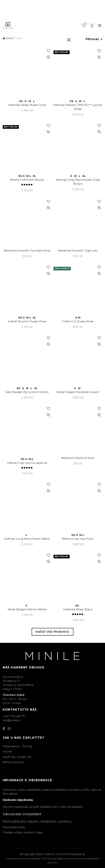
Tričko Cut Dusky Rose (78, 321)
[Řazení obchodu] (68, 40)
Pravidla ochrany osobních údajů (23, 832)
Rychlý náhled (49, 57)
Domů (10, 38)
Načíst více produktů (52, 632)
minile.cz (48, 854)
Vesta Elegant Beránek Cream (78, 392)
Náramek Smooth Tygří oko (78, 251)
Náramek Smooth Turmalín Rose (27, 251)
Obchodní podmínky (22, 814)
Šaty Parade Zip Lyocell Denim (27, 392)
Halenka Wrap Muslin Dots (27, 105)
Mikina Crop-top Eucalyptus (27, 463)
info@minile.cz (12, 720)
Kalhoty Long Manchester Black (27, 539)
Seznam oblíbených (86, 24)
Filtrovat (92, 39)
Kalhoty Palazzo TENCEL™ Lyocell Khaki (78, 107)
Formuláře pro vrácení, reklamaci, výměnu (37, 822)
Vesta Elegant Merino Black (27, 609)
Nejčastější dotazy (14, 827)
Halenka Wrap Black (78, 609)
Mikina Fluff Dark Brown (27, 180)
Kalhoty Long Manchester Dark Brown (78, 182)
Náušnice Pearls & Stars (78, 458)
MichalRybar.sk (76, 854)
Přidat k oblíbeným (49, 51)
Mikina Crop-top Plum (78, 539)
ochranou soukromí (75, 859)
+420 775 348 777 (14, 716)
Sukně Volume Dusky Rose (27, 321)
